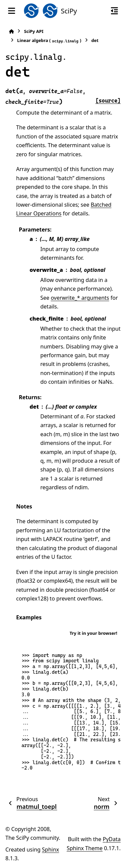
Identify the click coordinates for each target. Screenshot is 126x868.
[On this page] (114, 11)
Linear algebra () (49, 40)
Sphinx (51, 850)
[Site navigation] (12, 11)
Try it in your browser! (93, 633)
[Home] (11, 31)
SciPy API (34, 31)
